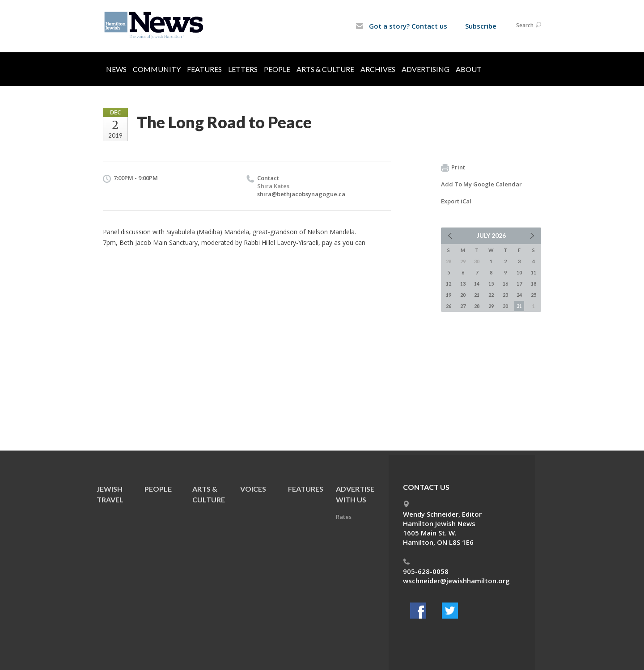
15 (491, 284)
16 (505, 284)
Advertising (426, 69)
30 (505, 306)
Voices (253, 489)
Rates (344, 517)
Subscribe (481, 26)
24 (519, 295)
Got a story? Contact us (401, 26)
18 (534, 284)
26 (449, 306)
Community (157, 69)
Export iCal (456, 201)
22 (491, 295)
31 (519, 306)
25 (534, 295)
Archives (378, 69)
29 (491, 306)
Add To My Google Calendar (481, 184)
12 (449, 284)
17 (519, 284)
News (116, 69)
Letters (243, 69)
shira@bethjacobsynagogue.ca (301, 194)
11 (534, 272)
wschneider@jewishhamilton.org (456, 581)
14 (477, 284)
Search (529, 25)
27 (463, 306)
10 (519, 272)
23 (505, 295)
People (277, 69)
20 (463, 295)
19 (449, 295)
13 (463, 284)
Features (204, 69)
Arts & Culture (325, 69)
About (469, 69)
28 (477, 306)
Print (453, 168)
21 (477, 295)
